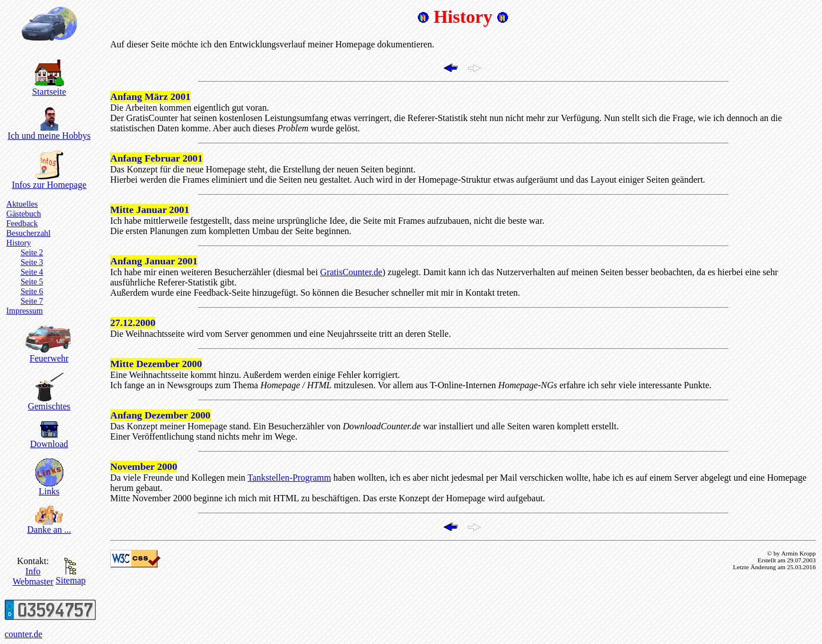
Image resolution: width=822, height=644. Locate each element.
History (19, 243)
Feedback (22, 223)
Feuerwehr (49, 354)
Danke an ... (49, 526)
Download (49, 440)
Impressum (25, 311)
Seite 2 (32, 252)
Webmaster (33, 581)
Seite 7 (32, 301)
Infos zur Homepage (49, 181)
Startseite (49, 88)
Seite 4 (32, 272)
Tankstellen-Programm (289, 478)
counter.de (23, 634)
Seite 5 (32, 281)
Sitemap (71, 576)
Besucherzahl (29, 233)
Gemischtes (49, 402)
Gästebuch (24, 214)
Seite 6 (32, 291)
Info (33, 571)
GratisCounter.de (351, 272)
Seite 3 (32, 262)
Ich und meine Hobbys (49, 132)
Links (49, 487)
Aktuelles (22, 204)
